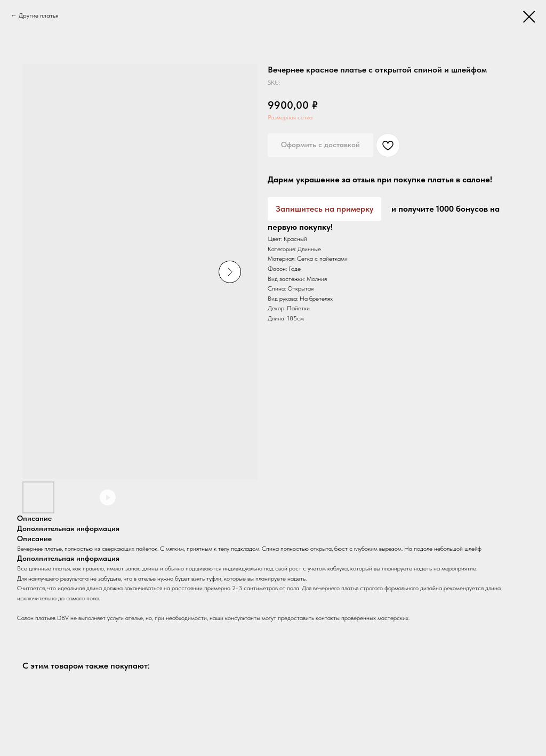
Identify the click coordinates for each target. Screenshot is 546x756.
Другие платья (39, 15)
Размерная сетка (290, 117)
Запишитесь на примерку (324, 209)
